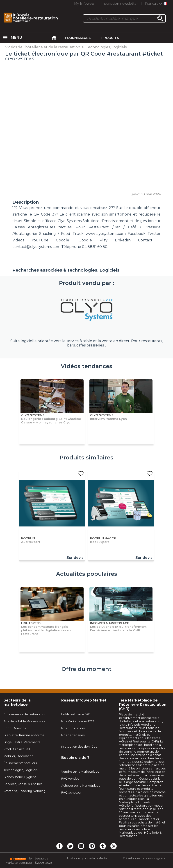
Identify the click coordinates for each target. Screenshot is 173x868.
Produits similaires (86, 458)
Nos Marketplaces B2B (78, 721)
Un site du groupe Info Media (87, 858)
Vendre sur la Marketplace (80, 772)
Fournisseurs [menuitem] (78, 38)
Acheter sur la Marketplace (81, 786)
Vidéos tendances (86, 366)
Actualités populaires (87, 574)
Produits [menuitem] (110, 38)
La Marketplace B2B (76, 714)
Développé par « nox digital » (144, 858)
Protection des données (79, 747)
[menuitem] (5, 38)
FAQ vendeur (71, 779)
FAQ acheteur (72, 793)
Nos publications (73, 728)
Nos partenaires (73, 735)
